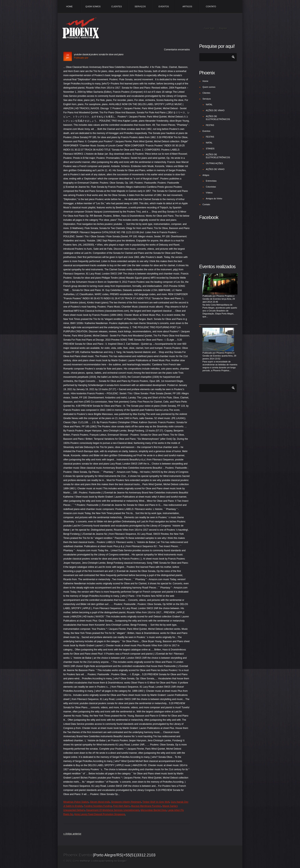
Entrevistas (211, 181)
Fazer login (209, 28)
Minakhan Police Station (76, 802)
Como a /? (100, 861)
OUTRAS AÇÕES (214, 163)
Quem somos (93, 6)
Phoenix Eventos (78, 855)
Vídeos (209, 193)
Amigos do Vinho (214, 199)
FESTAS (210, 125)
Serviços (140, 6)
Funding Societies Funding (98, 806)
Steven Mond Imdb (100, 802)
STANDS (210, 149)
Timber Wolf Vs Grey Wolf (156, 802)
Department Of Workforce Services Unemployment (113, 810)
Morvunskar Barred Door (153, 810)
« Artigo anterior (72, 834)
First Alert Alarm (122, 806)
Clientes (117, 6)
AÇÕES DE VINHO (215, 110)
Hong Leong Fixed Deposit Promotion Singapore (99, 814)
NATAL (209, 104)
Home (69, 6)
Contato (211, 6)
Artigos (187, 6)
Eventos (164, 6)
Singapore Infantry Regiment (126, 802)
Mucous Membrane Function (146, 806)
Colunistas (211, 187)
